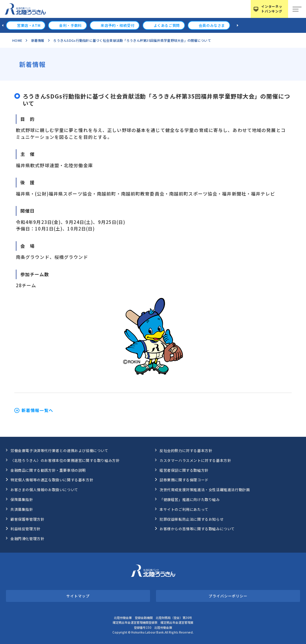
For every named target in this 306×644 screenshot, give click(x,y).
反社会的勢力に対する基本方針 (186, 450)
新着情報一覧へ (37, 411)
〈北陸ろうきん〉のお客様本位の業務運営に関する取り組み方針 (65, 460)
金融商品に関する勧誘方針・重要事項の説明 (48, 470)
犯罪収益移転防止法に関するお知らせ (192, 519)
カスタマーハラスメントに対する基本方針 (195, 460)
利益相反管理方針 (26, 529)
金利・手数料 (71, 25)
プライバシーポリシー (228, 596)
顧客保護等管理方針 (27, 519)
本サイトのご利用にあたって (184, 509)
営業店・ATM (29, 25)
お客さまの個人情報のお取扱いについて (44, 489)
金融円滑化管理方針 (27, 538)
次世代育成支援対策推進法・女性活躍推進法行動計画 (205, 489)
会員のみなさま (212, 25)
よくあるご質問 (167, 25)
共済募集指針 (22, 509)
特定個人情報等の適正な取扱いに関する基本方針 (52, 480)
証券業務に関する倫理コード (184, 480)
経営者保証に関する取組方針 (184, 470)
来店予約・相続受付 (118, 25)
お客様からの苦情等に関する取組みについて (197, 529)
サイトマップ (78, 596)
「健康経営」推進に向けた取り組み (190, 499)
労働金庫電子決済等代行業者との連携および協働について (59, 450)
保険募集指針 (22, 499)
